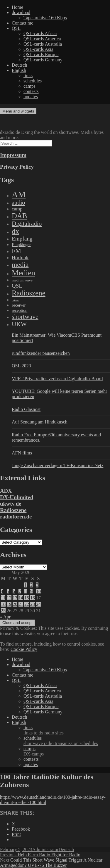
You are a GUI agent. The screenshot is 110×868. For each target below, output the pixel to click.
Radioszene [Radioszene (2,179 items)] (29, 293)
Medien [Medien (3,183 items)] (23, 273)
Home (17, 7)
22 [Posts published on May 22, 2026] (27, 604)
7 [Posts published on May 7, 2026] (20, 591)
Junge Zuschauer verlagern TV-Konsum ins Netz (57, 465)
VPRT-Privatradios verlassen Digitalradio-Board (57, 379)
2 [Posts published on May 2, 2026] (31, 585)
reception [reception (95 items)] (20, 310)
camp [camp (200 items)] (17, 209)
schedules (33, 81)
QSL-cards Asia (38, 49)
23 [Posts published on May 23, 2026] (33, 604)
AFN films (22, 453)
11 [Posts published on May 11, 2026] (3, 598)
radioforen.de (16, 517)
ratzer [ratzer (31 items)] (15, 300)
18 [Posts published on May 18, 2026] (3, 604)
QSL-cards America (42, 39)
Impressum (13, 155)
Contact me (22, 23)
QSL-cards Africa (40, 33)
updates (31, 97)
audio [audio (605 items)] (18, 203)
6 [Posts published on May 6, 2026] (14, 591)
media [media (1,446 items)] (20, 264)
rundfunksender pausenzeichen (41, 353)
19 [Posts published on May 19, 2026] (9, 604)
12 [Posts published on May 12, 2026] (9, 598)
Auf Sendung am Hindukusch (40, 422)
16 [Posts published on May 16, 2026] (33, 598)
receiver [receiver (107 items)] (19, 305)
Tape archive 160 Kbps (45, 18)
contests (31, 91)
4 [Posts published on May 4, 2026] (2, 591)
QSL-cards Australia (43, 44)
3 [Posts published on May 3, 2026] (37, 585)
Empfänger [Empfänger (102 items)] (21, 245)
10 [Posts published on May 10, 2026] (38, 591)
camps (29, 86)
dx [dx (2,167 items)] (15, 231)
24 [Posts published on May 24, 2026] (38, 604)
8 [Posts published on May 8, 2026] (26, 591)
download (21, 12)
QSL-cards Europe (41, 55)
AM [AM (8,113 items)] (19, 194)
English (19, 70)
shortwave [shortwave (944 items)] (25, 317)
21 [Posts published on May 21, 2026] (21, 604)
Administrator (45, 849)
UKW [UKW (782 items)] (19, 324)
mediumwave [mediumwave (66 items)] (22, 280)
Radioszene (13, 510)
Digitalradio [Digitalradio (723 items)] (27, 224)
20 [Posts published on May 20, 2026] (15, 604)
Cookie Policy (24, 649)
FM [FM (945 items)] (16, 251)
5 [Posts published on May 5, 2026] (8, 591)
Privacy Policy (17, 167)
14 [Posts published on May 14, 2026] (21, 598)
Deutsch (19, 65)
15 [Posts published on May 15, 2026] (27, 598)
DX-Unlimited (17, 497)
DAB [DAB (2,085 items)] (19, 216)
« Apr (5, 617)
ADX (6, 491)
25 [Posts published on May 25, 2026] (3, 611)
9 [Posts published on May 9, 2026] (31, 591)
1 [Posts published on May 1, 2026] (26, 585)
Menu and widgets (18, 111)
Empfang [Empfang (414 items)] (22, 239)
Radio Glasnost (26, 409)
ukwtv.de (11, 504)
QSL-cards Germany (43, 60)
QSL (16, 28)
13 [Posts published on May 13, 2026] (15, 598)
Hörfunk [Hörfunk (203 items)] (20, 258)
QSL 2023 (21, 366)
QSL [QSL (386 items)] (17, 286)
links (28, 76)
